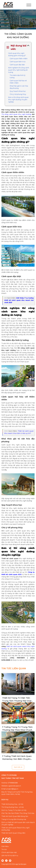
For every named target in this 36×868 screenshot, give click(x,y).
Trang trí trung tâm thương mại (14, 819)
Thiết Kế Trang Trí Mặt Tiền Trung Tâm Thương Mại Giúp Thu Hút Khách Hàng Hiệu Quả (18, 699)
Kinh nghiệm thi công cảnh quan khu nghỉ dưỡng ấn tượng (19, 70)
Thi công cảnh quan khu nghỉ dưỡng (16, 114)
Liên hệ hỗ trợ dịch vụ (10, 856)
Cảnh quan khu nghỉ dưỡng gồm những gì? (17, 54)
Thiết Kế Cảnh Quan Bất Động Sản (15, 816)
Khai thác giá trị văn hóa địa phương (19, 87)
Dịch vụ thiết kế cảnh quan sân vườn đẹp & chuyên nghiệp (18, 824)
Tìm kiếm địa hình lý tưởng (18, 76)
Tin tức (4, 849)
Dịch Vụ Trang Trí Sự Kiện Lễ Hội (14, 810)
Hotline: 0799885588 (10, 783)
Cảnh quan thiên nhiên (19, 59)
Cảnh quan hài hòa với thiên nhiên (18, 82)
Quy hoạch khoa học (18, 91)
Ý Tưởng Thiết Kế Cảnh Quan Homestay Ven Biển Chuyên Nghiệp (17, 758)
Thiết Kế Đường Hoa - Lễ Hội (12, 804)
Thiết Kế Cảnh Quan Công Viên (13, 833)
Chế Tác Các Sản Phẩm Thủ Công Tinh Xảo (18, 813)
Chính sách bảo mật (9, 852)
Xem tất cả (18, 767)
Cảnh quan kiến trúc (18, 62)
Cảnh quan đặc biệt (17, 65)
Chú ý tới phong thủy (18, 94)
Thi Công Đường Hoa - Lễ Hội (13, 807)
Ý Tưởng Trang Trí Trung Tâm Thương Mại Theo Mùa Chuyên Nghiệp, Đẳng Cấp (18, 729)
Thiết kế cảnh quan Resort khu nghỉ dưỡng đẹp (15, 829)
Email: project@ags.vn (10, 789)
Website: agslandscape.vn (11, 786)
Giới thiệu (5, 846)
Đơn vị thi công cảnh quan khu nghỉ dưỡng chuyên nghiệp (18, 100)
